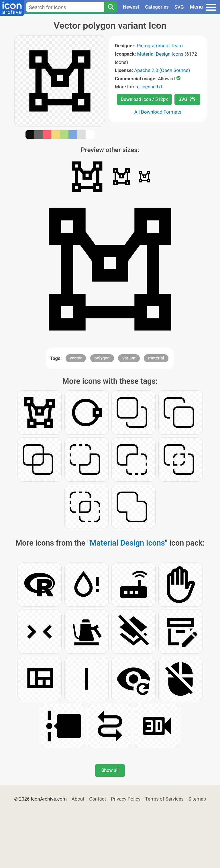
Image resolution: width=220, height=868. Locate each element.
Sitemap (197, 799)
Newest (131, 7)
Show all (110, 770)
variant (129, 358)
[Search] (111, 7)
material (156, 358)
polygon (102, 358)
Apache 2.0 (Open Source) (162, 70)
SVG (179, 7)
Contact (98, 799)
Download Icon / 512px (144, 99)
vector (76, 358)
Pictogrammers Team (160, 46)
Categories (157, 7)
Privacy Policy (126, 799)
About (78, 799)
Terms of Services (164, 799)
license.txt (151, 87)
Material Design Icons (160, 54)
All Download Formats (158, 112)
